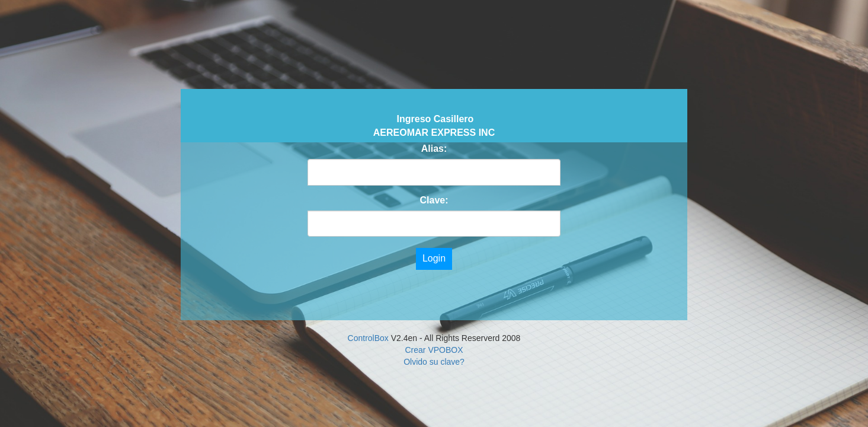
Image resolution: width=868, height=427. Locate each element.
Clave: (434, 200)
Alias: (434, 149)
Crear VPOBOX (434, 350)
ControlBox (368, 338)
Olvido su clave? (434, 362)
